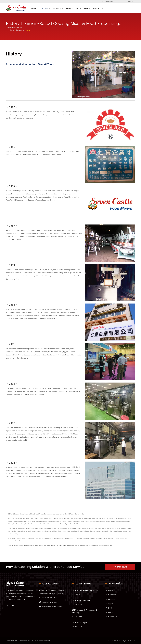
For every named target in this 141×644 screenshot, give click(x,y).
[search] (103, 2)
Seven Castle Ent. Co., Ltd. (28, 640)
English (132, 2)
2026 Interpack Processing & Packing (85, 611)
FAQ (78, 8)
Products (58, 8)
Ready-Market (130, 641)
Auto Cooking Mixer (81, 545)
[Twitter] (10, 605)
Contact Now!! (120, 567)
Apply (69, 8)
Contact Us (99, 8)
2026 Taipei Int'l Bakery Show (85, 590)
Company (45, 8)
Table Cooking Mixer (68, 545)
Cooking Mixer (26, 545)
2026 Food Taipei (80, 622)
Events (87, 8)
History (27, 30)
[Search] (114, 2)
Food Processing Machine (39, 545)
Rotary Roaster (92, 545)
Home (34, 8)
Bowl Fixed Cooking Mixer (54, 545)
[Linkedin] (13, 605)
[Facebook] (7, 605)
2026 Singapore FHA (81, 600)
